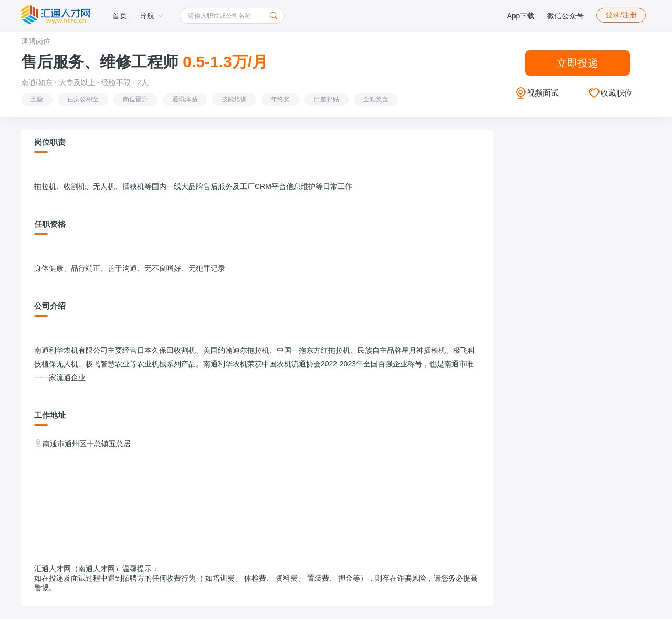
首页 (120, 16)
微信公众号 (565, 16)
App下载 (521, 16)
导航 (152, 16)
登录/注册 (621, 15)
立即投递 (577, 63)
